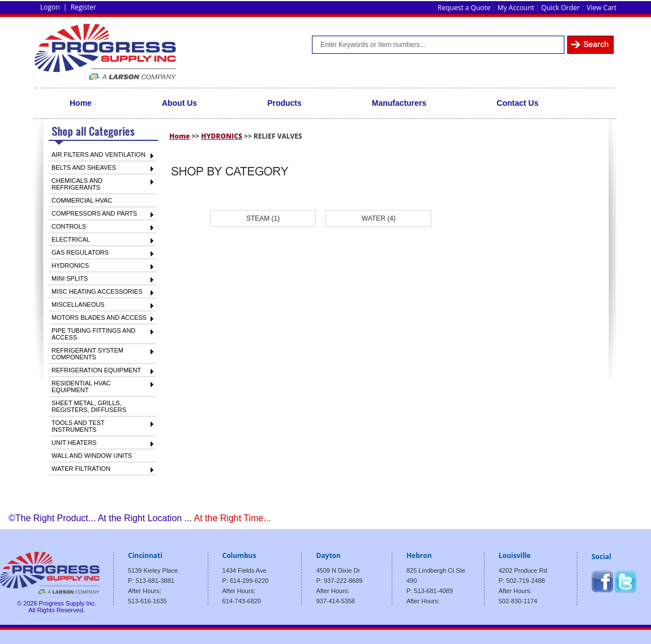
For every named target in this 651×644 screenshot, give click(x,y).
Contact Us (517, 103)
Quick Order (560, 8)
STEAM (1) (263, 218)
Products (284, 103)
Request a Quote (464, 8)
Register (83, 7)
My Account (516, 8)
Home (81, 103)
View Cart (601, 8)
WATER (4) (379, 218)
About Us (179, 103)
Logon (50, 7)
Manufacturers (399, 103)
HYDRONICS (222, 136)
